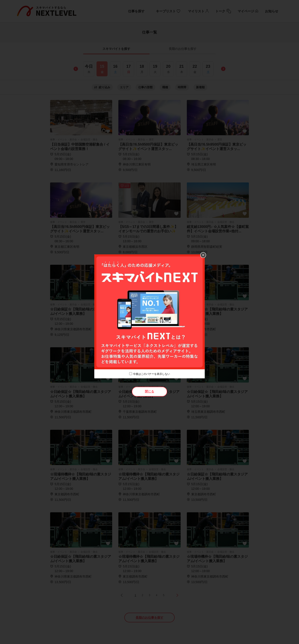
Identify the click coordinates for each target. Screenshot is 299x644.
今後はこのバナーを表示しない (151, 374)
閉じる (149, 391)
